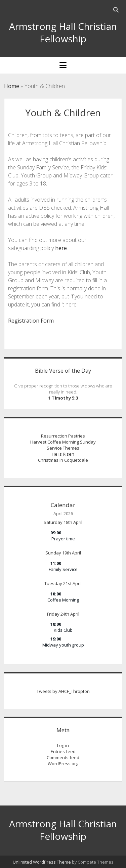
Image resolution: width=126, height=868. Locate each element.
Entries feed (63, 751)
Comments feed (63, 757)
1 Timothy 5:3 (63, 398)
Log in (63, 745)
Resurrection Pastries (63, 436)
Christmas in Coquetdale (63, 460)
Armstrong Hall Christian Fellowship (63, 32)
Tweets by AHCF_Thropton (63, 691)
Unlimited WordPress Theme (42, 862)
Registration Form (31, 321)
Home (12, 86)
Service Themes (63, 448)
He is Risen (63, 454)
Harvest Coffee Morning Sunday (63, 442)
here (61, 248)
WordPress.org (63, 763)
